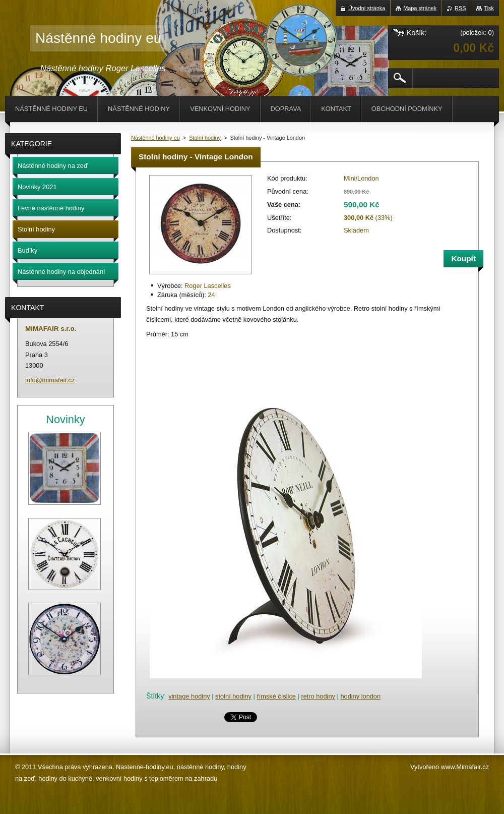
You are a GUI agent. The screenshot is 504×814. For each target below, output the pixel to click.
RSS (460, 8)
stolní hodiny (233, 696)
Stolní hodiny (205, 138)
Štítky (155, 696)
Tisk (489, 8)
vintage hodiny (189, 696)
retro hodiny (318, 696)
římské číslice (276, 696)
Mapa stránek (420, 8)
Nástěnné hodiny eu (155, 138)
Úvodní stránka (367, 8)
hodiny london (360, 696)
